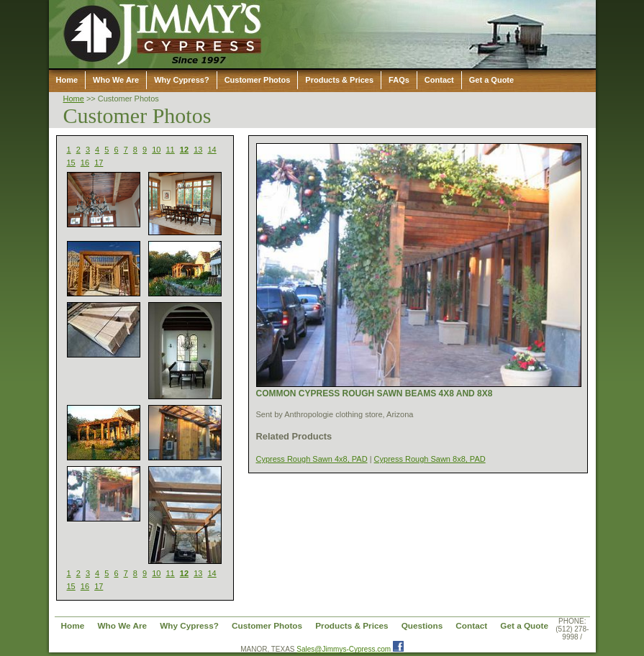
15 (71, 163)
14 (212, 150)
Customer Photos (258, 80)
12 (184, 150)
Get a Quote (491, 80)
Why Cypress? (181, 80)
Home (67, 80)
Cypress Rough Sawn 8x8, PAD (430, 459)
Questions (422, 625)
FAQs (399, 80)
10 (156, 150)
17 (99, 163)
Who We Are (116, 80)
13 (198, 150)
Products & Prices (339, 80)
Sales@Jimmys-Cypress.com (344, 649)
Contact (439, 80)
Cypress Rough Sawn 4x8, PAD (312, 459)
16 (85, 163)
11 (171, 150)
